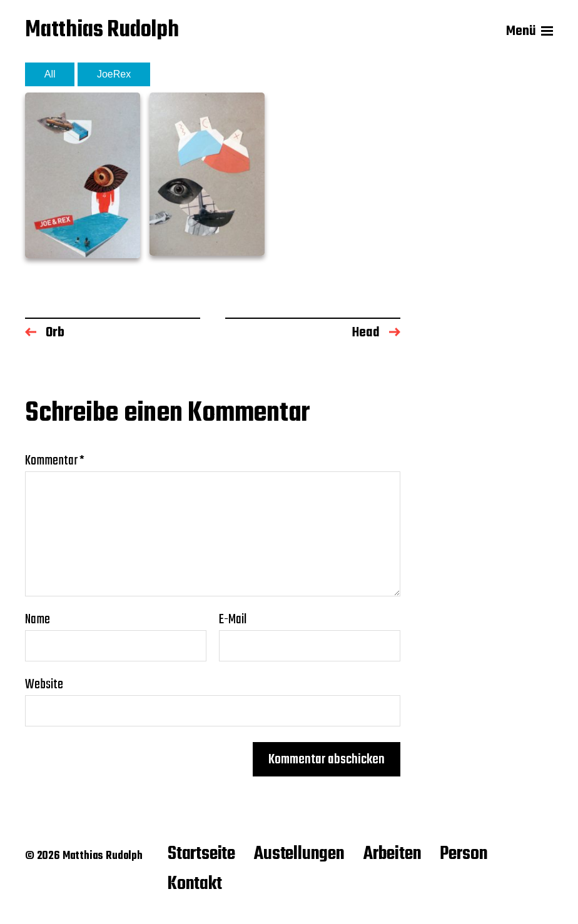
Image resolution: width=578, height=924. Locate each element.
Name (38, 620)
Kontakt (195, 884)
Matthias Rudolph (102, 32)
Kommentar (55, 461)
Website (44, 683)
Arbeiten (393, 854)
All (50, 74)
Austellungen (299, 854)
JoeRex (114, 74)
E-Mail (233, 620)
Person (464, 854)
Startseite (201, 854)
